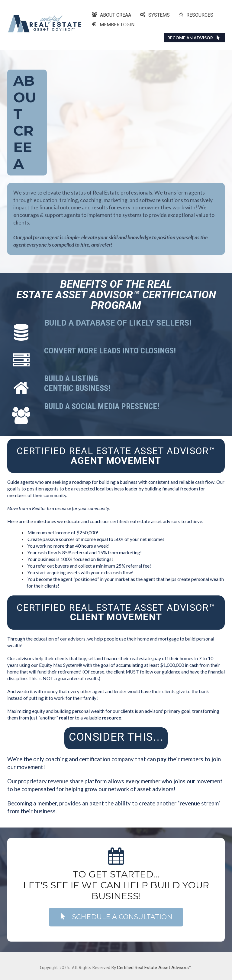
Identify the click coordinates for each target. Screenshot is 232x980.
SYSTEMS (155, 15)
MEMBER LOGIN (113, 25)
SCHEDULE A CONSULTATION (116, 917)
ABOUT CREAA (111, 15)
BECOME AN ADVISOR (194, 38)
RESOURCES (196, 15)
